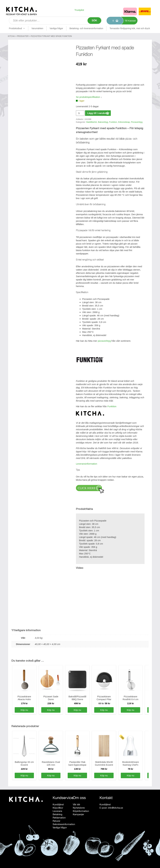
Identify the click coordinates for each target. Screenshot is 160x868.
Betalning (57, 814)
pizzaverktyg (104, 341)
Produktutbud (17, 28)
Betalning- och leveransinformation (86, 28)
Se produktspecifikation (88, 97)
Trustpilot (79, 10)
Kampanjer (78, 814)
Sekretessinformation (64, 824)
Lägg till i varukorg (98, 113)
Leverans (57, 811)
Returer (56, 821)
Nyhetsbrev (79, 808)
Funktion (113, 122)
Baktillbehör (92, 122)
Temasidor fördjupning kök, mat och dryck (130, 28)
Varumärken (37, 28)
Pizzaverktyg (137, 122)
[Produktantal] (80, 113)
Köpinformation (81, 811)
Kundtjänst (58, 804)
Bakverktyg (103, 122)
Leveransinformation (87, 464)
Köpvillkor (58, 808)
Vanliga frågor (56, 28)
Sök (94, 20)
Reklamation (59, 818)
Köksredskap (124, 122)
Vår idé (76, 804)
